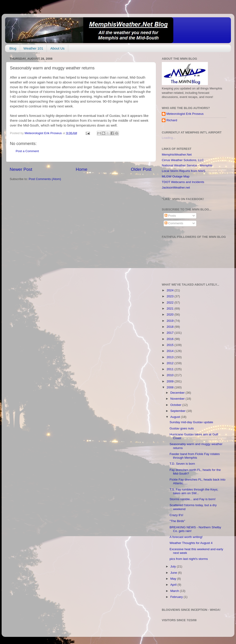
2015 (171, 345)
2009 (171, 381)
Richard (172, 120)
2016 (171, 339)
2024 (171, 290)
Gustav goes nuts (182, 428)
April (174, 585)
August (176, 417)
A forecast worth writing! (186, 537)
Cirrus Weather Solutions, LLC (183, 160)
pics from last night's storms (189, 559)
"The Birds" (177, 521)
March (175, 591)
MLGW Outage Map (176, 176)
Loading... (169, 138)
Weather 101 (33, 48)
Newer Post (21, 169)
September (178, 411)
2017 (171, 333)
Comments (174, 223)
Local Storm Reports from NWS (184, 171)
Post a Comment (27, 151)
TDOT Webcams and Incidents (183, 182)
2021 (171, 309)
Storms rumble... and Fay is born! (193, 499)
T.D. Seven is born (182, 464)
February (177, 597)
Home (82, 169)
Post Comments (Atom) (45, 179)
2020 (171, 315)
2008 (171, 387)
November (178, 399)
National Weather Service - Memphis (187, 165)
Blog (13, 48)
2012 (171, 363)
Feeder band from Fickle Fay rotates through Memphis (195, 456)
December (178, 393)
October (176, 405)
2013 (171, 357)
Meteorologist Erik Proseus (185, 114)
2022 (171, 303)
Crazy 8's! (177, 515)
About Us (57, 48)
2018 (171, 327)
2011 (171, 369)
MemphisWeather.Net (177, 155)
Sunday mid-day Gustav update (191, 422)
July (174, 566)
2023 (171, 296)
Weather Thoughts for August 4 (191, 543)
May (174, 579)
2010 (171, 375)
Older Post (141, 169)
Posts (170, 216)
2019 (171, 321)
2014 (171, 351)
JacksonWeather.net (176, 188)
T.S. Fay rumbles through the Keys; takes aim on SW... (194, 491)
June (174, 573)
